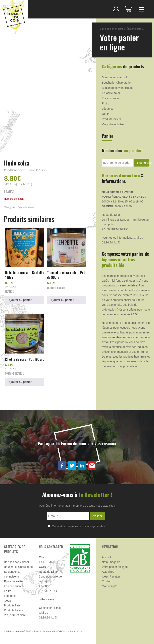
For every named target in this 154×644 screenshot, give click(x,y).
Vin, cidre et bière (113, 124)
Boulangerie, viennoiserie (118, 88)
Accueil (106, 557)
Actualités (108, 572)
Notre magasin (111, 562)
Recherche (143, 163)
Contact (107, 581)
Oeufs (106, 114)
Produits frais (12, 605)
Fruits (105, 103)
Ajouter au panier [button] (20, 300)
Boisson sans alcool (114, 77)
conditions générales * (93, 526)
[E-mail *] (68, 516)
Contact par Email (50, 608)
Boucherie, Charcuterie (116, 83)
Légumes (108, 109)
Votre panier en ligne (112, 29)
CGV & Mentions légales (70, 632)
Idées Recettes (111, 577)
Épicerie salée (26, 207)
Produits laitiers (111, 119)
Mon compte (110, 586)
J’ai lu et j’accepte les (77, 526)
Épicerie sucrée (112, 98)
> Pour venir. (47, 599)
